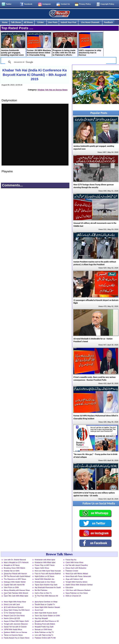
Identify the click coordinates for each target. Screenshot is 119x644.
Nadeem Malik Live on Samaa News (15, 633)
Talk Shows (16, 22)
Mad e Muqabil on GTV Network (16, 562)
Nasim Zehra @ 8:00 (12, 618)
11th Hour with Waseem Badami (78, 590)
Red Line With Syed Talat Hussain (48, 571)
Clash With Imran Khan (74, 562)
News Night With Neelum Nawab (47, 607)
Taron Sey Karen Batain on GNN (47, 616)
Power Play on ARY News (45, 565)
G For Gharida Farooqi (13, 613)
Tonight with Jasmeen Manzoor (16, 624)
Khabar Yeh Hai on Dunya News (53, 90)
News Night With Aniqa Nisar (15, 602)
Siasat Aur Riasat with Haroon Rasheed (15, 574)
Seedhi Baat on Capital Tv (45, 604)
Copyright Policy (107, 4)
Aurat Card (39, 610)
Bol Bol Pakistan (41, 590)
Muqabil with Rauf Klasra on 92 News (47, 621)
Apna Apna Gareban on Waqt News (46, 602)
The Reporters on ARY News (15, 579)
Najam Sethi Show (42, 568)
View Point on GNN (11, 587)
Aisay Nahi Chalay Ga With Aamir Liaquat (17, 610)
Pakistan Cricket (72, 571)
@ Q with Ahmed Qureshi (14, 607)
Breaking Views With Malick (14, 568)
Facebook (28, 4)
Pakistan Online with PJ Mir (45, 638)
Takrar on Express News (13, 635)
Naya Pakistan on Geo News (77, 593)
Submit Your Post (68, 22)
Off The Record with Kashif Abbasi (17, 576)
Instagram (47, 4)
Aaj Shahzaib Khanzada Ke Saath (48, 587)
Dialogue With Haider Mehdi (15, 582)
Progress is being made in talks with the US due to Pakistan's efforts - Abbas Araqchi (65, 44)
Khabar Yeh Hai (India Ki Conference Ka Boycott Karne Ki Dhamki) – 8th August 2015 (34, 75)
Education (69, 587)
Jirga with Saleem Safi (74, 579)
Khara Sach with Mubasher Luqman (76, 568)
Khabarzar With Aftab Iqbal (45, 562)
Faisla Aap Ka (71, 560)
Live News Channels (90, 22)
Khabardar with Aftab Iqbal (45, 560)
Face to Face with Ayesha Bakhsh (48, 574)
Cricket (41, 22)
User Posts (53, 22)
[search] (55, 62)
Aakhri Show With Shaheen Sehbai (79, 585)
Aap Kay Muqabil (41, 618)
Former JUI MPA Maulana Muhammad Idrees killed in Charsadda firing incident (39, 44)
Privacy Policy (85, 4)
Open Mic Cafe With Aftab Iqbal (16, 596)
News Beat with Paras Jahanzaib (78, 576)
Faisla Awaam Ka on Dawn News (17, 638)
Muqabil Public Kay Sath (44, 627)
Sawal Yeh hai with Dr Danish (15, 627)
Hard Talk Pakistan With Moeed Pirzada (16, 593)
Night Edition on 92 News (44, 576)
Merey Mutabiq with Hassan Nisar (17, 590)
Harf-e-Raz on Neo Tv (43, 593)
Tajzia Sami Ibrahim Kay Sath (46, 585)
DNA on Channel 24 (73, 596)
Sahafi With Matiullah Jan (44, 579)
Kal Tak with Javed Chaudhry (77, 565)
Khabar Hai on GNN (12, 571)
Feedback (108, 22)
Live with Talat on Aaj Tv (44, 635)
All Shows (28, 22)
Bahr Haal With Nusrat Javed (46, 613)
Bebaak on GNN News (43, 629)
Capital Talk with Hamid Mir (14, 585)
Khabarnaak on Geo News (45, 582)
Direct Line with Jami (12, 604)
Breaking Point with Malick (45, 624)
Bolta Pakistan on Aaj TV (44, 632)
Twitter (9, 4)
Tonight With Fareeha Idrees (76, 582)
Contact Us (65, 4)
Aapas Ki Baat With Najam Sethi (16, 621)
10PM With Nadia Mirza (13, 629)
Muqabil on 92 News (12, 565)
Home (5, 22)
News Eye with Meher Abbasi (77, 574)
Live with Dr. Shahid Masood (15, 560)
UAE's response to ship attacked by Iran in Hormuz (91, 44)
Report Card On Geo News (14, 616)
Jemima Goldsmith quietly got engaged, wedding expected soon (13, 44)
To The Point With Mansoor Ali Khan (46, 596)
